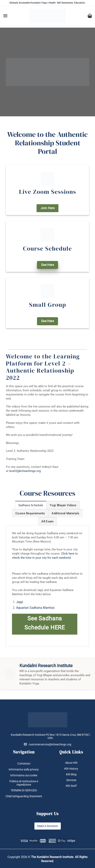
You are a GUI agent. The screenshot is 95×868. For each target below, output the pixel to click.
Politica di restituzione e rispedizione (24, 783)
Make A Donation (48, 826)
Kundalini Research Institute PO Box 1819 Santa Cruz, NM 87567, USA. (51, 736)
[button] (5, 16)
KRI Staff (71, 786)
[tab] (31, 505)
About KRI (71, 763)
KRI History (71, 769)
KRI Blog (71, 774)
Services (71, 780)
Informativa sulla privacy (24, 769)
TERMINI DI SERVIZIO (24, 790)
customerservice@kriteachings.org (48, 744)
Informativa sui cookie (24, 775)
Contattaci (24, 764)
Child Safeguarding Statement (24, 796)
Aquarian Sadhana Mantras (35, 608)
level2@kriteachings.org (25, 471)
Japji (20, 602)
